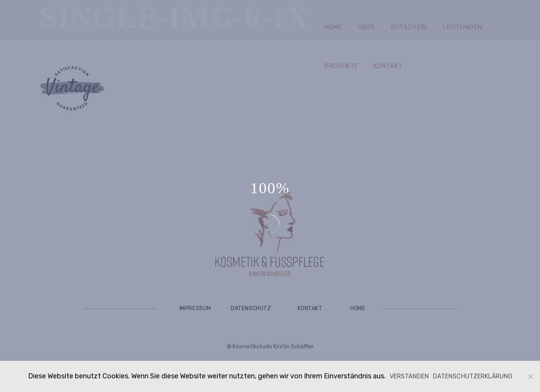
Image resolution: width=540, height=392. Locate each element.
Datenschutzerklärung (473, 376)
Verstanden (409, 376)
